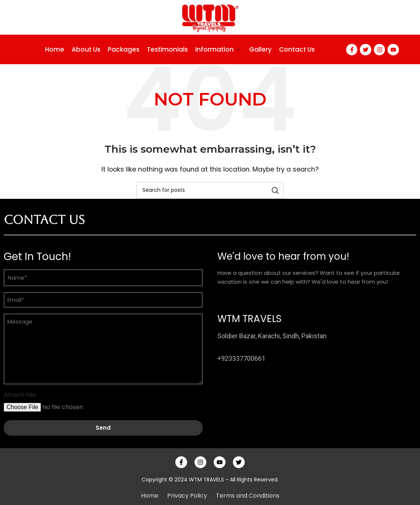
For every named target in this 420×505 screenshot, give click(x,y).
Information (217, 49)
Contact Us (296, 49)
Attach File (20, 395)
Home (54, 49)
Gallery (259, 49)
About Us (85, 49)
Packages (123, 49)
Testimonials (166, 49)
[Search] (210, 190)
